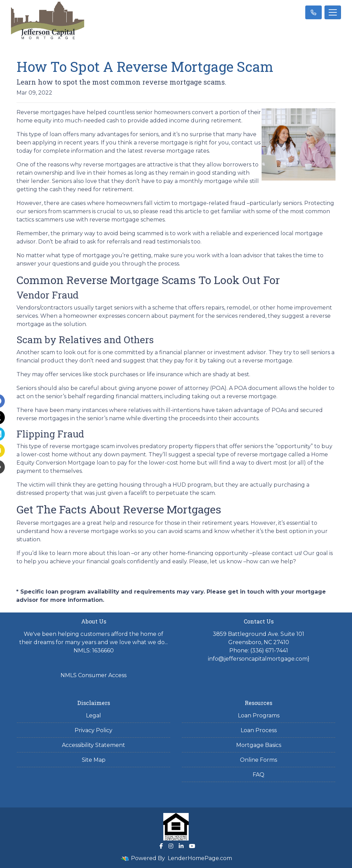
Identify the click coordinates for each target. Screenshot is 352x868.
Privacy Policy (93, 730)
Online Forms (258, 760)
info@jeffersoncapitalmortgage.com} (259, 659)
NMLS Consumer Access (93, 675)
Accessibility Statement (93, 745)
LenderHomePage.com (200, 858)
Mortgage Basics (259, 745)
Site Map (94, 760)
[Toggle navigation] (333, 12)
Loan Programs (259, 715)
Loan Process (259, 730)
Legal (93, 715)
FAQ (258, 775)
